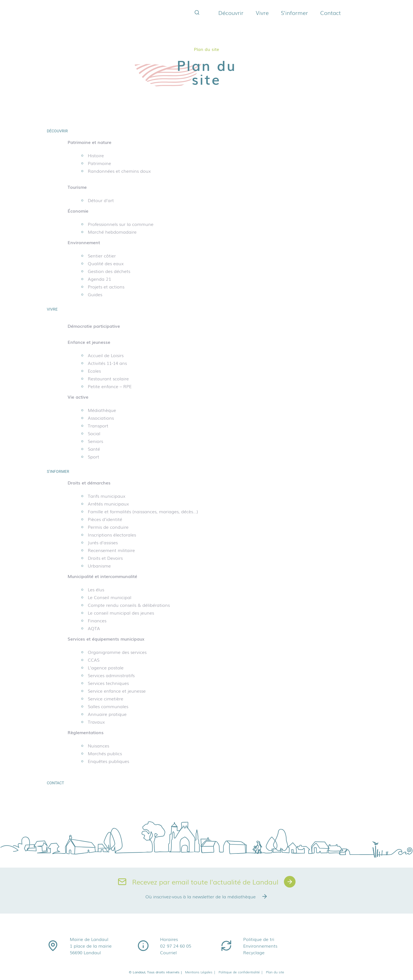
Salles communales (108, 706)
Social (94, 433)
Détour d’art (101, 200)
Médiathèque (102, 410)
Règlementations (86, 732)
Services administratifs (111, 675)
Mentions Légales (200, 972)
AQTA (94, 628)
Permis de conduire (108, 527)
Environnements (260, 946)
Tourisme (77, 187)
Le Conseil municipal (110, 597)
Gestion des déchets (109, 271)
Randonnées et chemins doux (119, 171)
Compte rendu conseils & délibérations (129, 605)
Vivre (262, 12)
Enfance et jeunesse (89, 342)
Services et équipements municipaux (106, 639)
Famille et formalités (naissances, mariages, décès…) (143, 511)
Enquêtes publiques (108, 761)
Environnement (84, 242)
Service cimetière (106, 698)
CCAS (94, 660)
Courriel (168, 952)
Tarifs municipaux (107, 496)
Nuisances (98, 746)
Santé (94, 449)
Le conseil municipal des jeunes (121, 613)
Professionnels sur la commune (121, 224)
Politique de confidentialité (241, 972)
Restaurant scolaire (108, 378)
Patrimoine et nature (89, 142)
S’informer (294, 12)
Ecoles (94, 371)
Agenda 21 (99, 279)
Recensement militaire (111, 550)
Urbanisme (99, 566)
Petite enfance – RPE (110, 386)
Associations (101, 418)
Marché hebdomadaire (112, 232)
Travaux (96, 722)
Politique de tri (259, 939)
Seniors (95, 441)
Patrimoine (99, 163)
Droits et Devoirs (105, 558)
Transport (98, 425)
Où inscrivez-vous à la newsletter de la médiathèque (207, 896)
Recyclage (254, 952)
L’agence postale (106, 667)
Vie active (78, 397)
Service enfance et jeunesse (117, 691)
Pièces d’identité (105, 519)
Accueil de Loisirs (106, 355)
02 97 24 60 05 (176, 946)
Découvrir (231, 12)
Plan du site (275, 972)
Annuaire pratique (107, 714)
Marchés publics (105, 753)
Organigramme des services (117, 652)
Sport (93, 457)
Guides (95, 294)
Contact (330, 12)
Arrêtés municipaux (108, 504)
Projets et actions (106, 287)
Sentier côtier (102, 256)
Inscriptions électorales (112, 535)
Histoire (96, 155)
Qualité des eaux (106, 263)
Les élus (96, 589)
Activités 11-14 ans (107, 363)
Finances (97, 620)
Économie (78, 211)
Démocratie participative (94, 326)
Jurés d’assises (103, 542)
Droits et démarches (89, 483)
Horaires (169, 939)
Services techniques (108, 683)
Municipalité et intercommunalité (102, 576)
